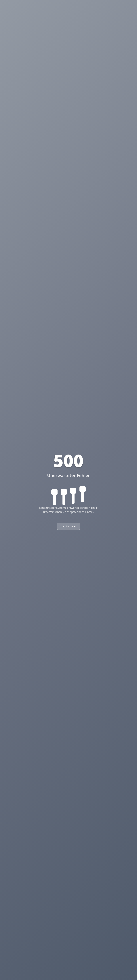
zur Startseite (69, 526)
